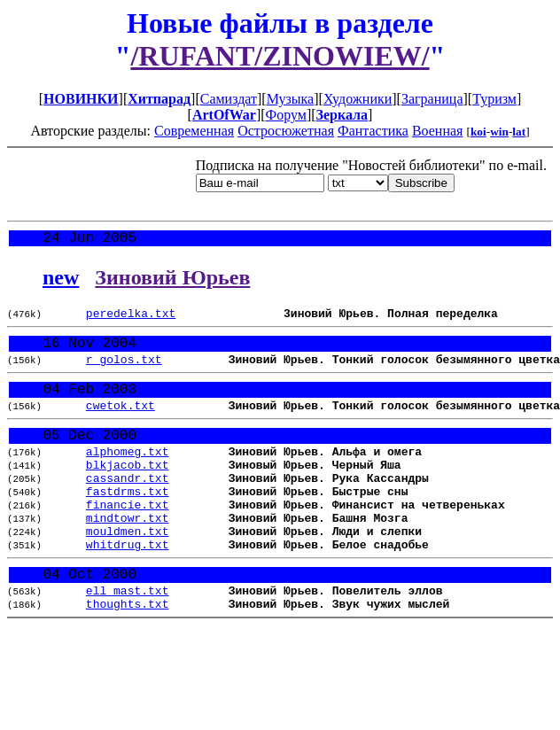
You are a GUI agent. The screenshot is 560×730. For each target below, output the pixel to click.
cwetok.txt (121, 423)
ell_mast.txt (128, 640)
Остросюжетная (286, 131)
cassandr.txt (128, 508)
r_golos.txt (124, 371)
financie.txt (128, 540)
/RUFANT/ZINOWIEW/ (280, 56)
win (499, 132)
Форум (286, 115)
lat (519, 132)
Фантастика (373, 131)
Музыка (291, 99)
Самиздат (229, 99)
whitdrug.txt (128, 587)
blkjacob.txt (128, 492)
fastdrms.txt (128, 524)
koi (478, 132)
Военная (438, 131)
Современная (194, 131)
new (61, 281)
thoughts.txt (128, 656)
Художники (358, 99)
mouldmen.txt (128, 571)
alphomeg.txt (128, 476)
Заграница (432, 99)
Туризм (494, 99)
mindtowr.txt (128, 555)
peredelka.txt (131, 319)
